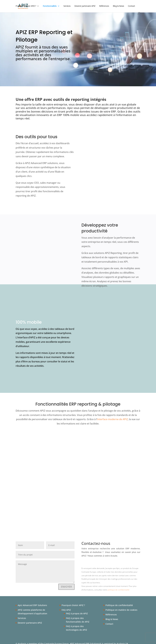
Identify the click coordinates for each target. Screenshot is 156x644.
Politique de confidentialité (119, 602)
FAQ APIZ (66, 606)
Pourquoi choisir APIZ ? (26, 6)
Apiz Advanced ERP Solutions (32, 602)
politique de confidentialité (119, 586)
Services (67, 6)
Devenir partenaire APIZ (85, 6)
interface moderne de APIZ (112, 415)
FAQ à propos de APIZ (77, 610)
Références (104, 6)
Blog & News (118, 6)
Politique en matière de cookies (121, 606)
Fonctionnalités (50, 6)
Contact (131, 6)
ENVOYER (66, 583)
